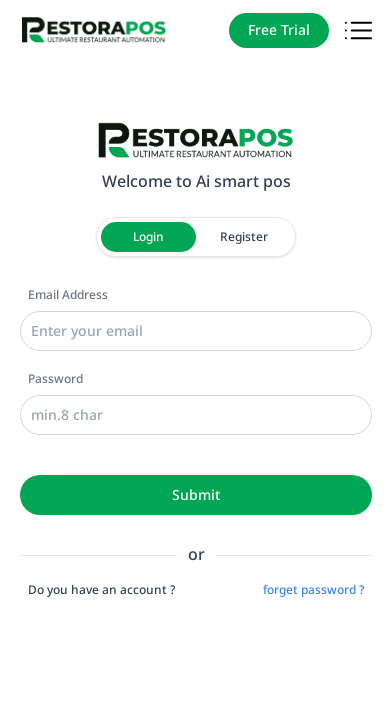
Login (148, 236)
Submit (196, 494)
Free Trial (279, 29)
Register (244, 236)
